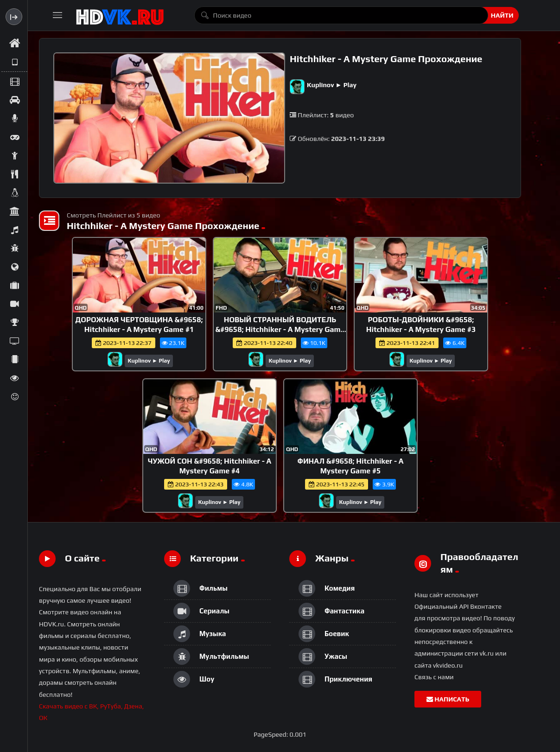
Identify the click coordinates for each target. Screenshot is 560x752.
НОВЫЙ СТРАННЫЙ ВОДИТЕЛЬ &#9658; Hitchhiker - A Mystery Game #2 (280, 330)
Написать (448, 699)
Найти (502, 15)
